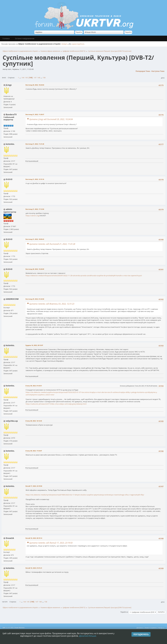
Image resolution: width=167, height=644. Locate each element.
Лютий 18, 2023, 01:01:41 (34, 568)
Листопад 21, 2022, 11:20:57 (35, 114)
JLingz (9, 85)
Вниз (4, 78)
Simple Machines (19, 628)
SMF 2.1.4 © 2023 (8, 628)
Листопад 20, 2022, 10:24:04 (35, 85)
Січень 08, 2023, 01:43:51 (34, 386)
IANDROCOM (12, 299)
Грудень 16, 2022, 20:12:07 (34, 345)
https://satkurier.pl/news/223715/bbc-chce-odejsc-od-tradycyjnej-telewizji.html (56, 404)
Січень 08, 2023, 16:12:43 (34, 421)
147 (35, 78)
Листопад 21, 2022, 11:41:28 (35, 144)
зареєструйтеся (78, 44)
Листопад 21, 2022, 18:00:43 (35, 239)
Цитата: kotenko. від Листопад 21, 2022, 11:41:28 (52, 244)
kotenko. (10, 144)
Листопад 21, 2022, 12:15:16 (35, 179)
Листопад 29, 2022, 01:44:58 (35, 299)
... (20, 78)
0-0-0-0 (9, 179)
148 (39, 78)
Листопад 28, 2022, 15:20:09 (35, 269)
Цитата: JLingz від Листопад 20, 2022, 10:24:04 (51, 119)
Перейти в (124, 612)
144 (23, 78)
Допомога (140, 628)
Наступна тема (158, 71)
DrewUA (10, 538)
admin (9, 209)
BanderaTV (11, 114)
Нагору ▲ (161, 628)
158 (44, 78)
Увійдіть (65, 44)
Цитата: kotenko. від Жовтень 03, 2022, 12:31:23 (52, 304)
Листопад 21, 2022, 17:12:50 (35, 209)
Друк (163, 78)
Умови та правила (151, 628)
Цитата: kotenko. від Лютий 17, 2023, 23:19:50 (51, 543)
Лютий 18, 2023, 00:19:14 (34, 538)
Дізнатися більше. (88, 636)
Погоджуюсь (141, 634)
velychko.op (12, 421)
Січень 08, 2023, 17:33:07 (34, 451)
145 (26, 78)
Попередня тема (143, 71)
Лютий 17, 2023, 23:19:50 (34, 486)
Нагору (5, 602)
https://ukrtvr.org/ (33, 216)
